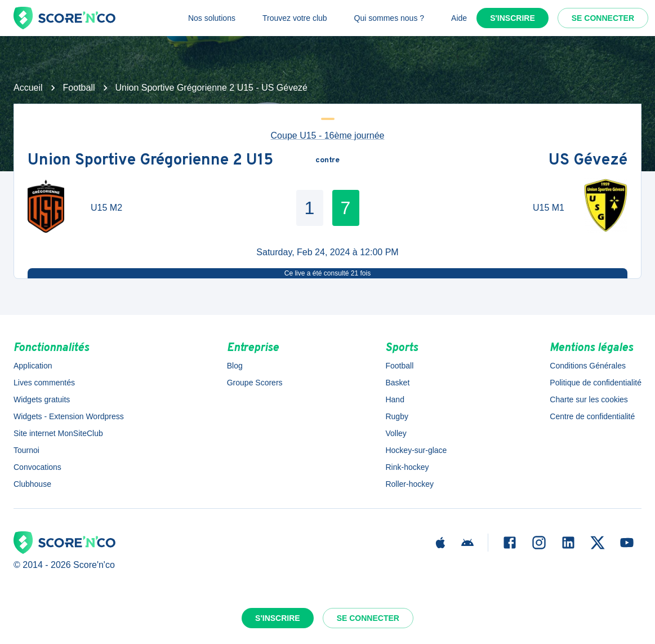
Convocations (37, 467)
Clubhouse (32, 484)
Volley (396, 433)
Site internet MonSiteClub (58, 433)
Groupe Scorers (255, 383)
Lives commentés (44, 383)
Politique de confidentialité (596, 383)
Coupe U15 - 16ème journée (328, 136)
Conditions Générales (588, 366)
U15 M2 (106, 208)
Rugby (396, 416)
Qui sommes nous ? (389, 18)
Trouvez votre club (295, 18)
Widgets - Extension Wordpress (69, 416)
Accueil (28, 88)
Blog (235, 366)
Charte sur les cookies (589, 399)
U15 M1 (549, 208)
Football (79, 88)
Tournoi (26, 450)
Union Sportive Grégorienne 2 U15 (150, 161)
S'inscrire (513, 18)
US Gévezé (588, 161)
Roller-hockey (409, 484)
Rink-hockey (407, 467)
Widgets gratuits (42, 399)
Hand (395, 399)
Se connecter (603, 18)
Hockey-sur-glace (416, 450)
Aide (459, 18)
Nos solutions (212, 18)
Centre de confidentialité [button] (592, 416)
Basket (397, 383)
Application (33, 366)
